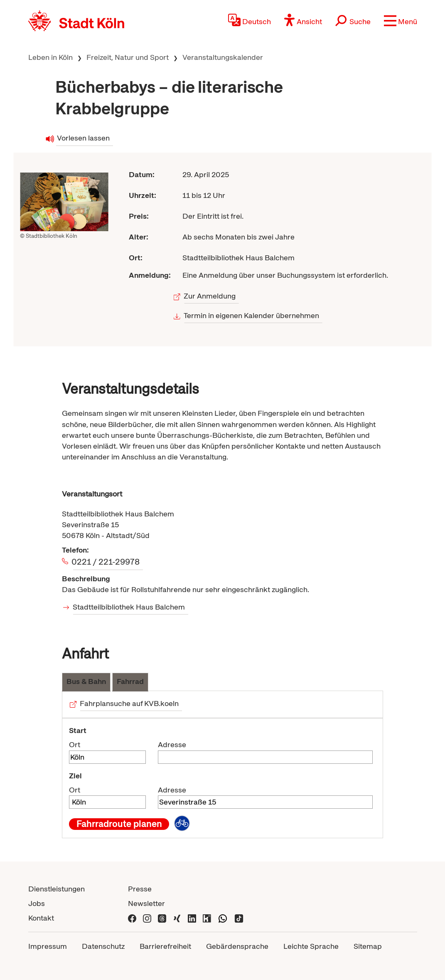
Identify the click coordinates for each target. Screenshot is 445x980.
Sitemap (368, 946)
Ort (75, 744)
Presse (140, 889)
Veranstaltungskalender (223, 57)
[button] (401, 21)
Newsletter (146, 903)
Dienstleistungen (57, 889)
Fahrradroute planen (119, 824)
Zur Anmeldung (210, 296)
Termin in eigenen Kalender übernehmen (252, 315)
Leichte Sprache (311, 946)
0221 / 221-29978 (106, 562)
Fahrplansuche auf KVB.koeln (129, 703)
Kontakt (41, 918)
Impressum (48, 946)
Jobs (37, 903)
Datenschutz (103, 946)
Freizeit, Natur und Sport (128, 57)
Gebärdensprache (237, 946)
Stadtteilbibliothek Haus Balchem (129, 607)
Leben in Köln (50, 57)
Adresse (172, 744)
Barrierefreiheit (165, 946)
